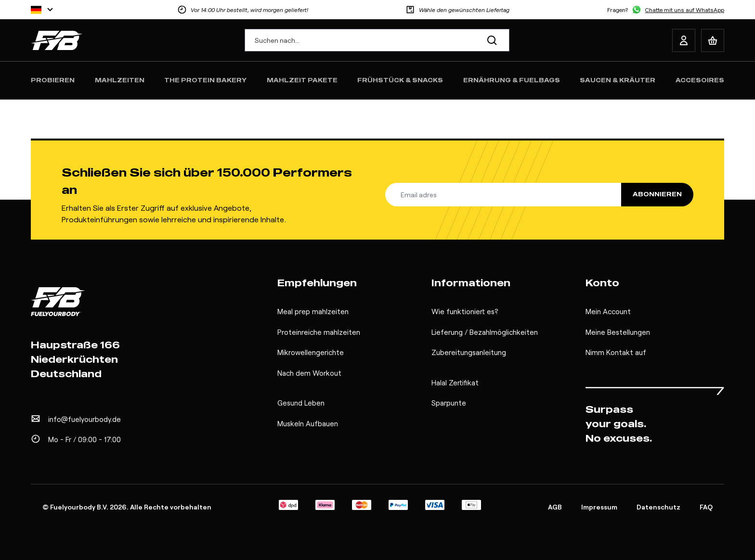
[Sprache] (42, 10)
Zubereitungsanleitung (469, 352)
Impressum (599, 507)
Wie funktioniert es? (465, 311)
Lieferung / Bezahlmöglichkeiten (485, 332)
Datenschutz (658, 507)
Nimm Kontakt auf (616, 352)
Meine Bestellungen (618, 332)
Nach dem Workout (309, 373)
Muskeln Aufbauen (308, 423)
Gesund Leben (301, 403)
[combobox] (377, 40)
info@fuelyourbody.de (85, 419)
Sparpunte (449, 403)
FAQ (706, 507)
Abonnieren (657, 194)
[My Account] (684, 40)
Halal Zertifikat (455, 382)
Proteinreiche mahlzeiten (319, 332)
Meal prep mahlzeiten (313, 311)
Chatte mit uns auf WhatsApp (685, 10)
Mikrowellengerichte (311, 352)
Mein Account (608, 311)
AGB (555, 507)
